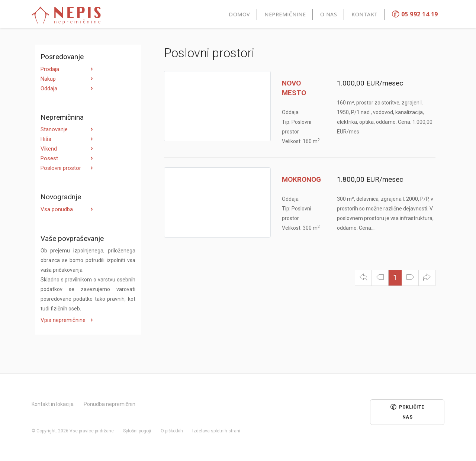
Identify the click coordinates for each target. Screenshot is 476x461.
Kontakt (365, 14)
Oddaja (49, 88)
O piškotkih (172, 431)
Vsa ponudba (57, 209)
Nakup (48, 79)
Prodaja (50, 69)
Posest (49, 158)
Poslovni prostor (61, 168)
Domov (239, 14)
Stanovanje (54, 129)
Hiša (46, 139)
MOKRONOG (301, 179)
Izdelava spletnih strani (216, 431)
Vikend (49, 149)
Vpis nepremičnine (63, 320)
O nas (329, 14)
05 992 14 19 (415, 14)
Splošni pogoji (137, 431)
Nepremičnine (285, 14)
